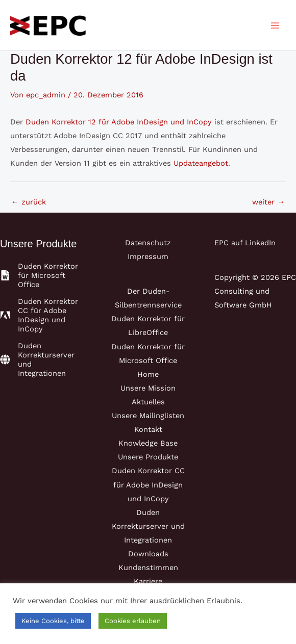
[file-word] (41, 275)
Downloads (148, 554)
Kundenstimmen (148, 568)
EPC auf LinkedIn (245, 243)
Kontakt (148, 429)
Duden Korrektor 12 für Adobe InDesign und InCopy (119, 122)
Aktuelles (148, 402)
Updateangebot (201, 163)
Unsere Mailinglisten (148, 416)
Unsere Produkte (148, 457)
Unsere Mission (148, 388)
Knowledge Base (148, 443)
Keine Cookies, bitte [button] (53, 621)
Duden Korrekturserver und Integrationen (148, 526)
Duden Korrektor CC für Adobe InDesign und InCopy (148, 484)
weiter (268, 202)
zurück (29, 202)
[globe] (41, 359)
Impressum (148, 256)
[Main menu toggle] (275, 25)
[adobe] (41, 315)
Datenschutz (148, 243)
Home (148, 374)
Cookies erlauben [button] (133, 621)
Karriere (148, 581)
